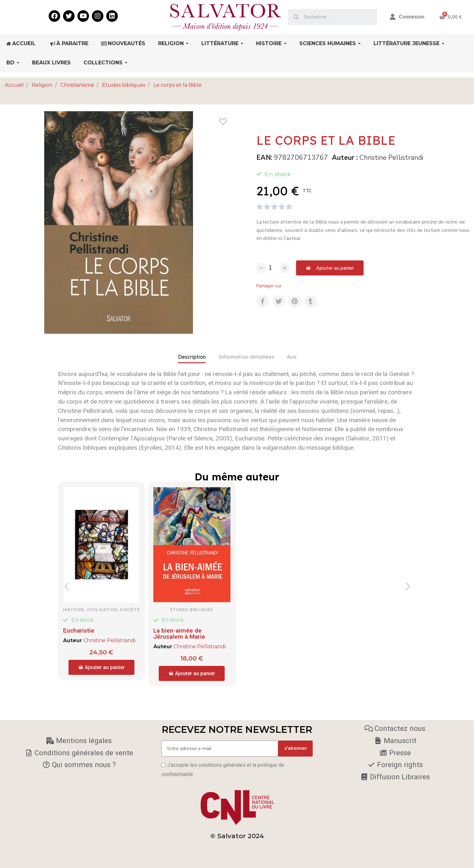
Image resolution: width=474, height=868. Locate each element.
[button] (330, 268)
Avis (292, 357)
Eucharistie (79, 631)
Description (192, 357)
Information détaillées (246, 357)
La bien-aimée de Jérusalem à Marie (179, 634)
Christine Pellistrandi (391, 158)
